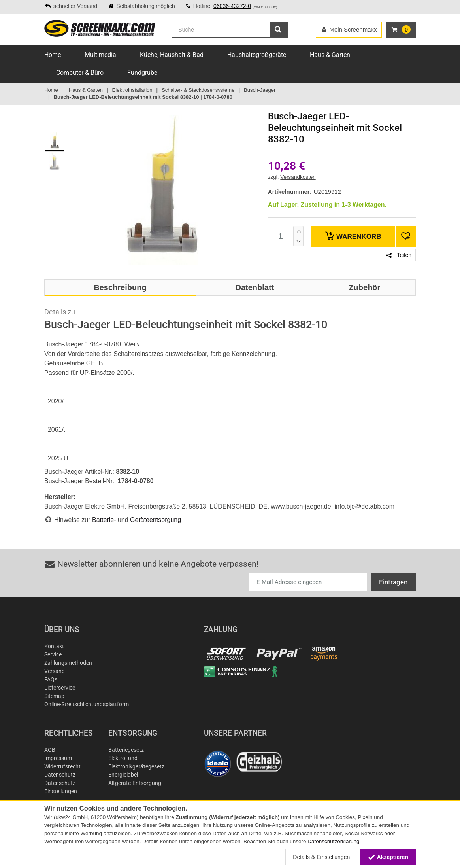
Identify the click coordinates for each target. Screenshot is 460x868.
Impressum (58, 758)
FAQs (51, 679)
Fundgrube (142, 73)
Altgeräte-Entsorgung (135, 783)
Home (53, 55)
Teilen (399, 255)
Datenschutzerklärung (333, 841)
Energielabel (123, 775)
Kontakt (54, 646)
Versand (55, 671)
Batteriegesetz (126, 750)
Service (53, 654)
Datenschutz (60, 775)
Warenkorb (353, 236)
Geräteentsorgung (156, 520)
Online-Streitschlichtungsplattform (87, 704)
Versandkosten (298, 177)
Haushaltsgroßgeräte (257, 55)
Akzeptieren (388, 857)
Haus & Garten (330, 55)
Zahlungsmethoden (68, 663)
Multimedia (100, 55)
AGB (50, 750)
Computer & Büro (80, 73)
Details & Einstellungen (321, 857)
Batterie (103, 520)
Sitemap (54, 696)
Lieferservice (60, 688)
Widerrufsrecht (62, 766)
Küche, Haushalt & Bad (172, 55)
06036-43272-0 (232, 6)
